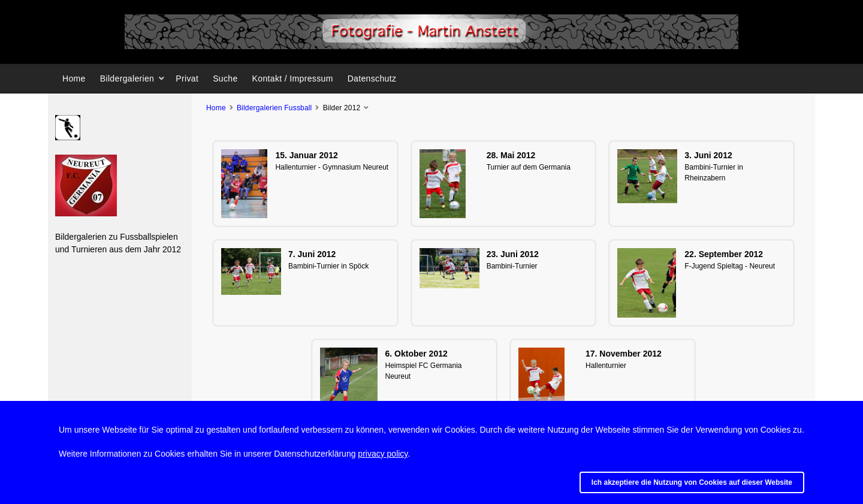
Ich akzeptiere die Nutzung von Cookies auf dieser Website (692, 482)
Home (74, 79)
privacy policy (383, 454)
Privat (187, 79)
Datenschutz (372, 79)
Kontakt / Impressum (293, 79)
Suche (225, 79)
